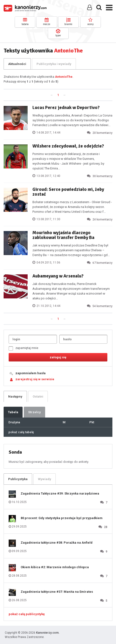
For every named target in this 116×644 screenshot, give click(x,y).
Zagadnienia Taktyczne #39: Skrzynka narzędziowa (60, 493)
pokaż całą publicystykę (27, 614)
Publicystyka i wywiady (54, 64)
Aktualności (17, 64)
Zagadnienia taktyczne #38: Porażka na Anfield (57, 543)
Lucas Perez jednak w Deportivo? (66, 108)
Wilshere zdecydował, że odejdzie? (68, 146)
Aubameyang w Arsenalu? (58, 276)
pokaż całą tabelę (21, 432)
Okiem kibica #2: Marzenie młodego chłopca (55, 567)
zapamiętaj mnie (23, 348)
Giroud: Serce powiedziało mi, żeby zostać (68, 192)
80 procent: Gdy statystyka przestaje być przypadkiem (62, 518)
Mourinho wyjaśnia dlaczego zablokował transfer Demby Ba (63, 235)
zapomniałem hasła (31, 373)
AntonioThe (64, 77)
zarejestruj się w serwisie (35, 379)
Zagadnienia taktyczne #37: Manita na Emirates (57, 592)
